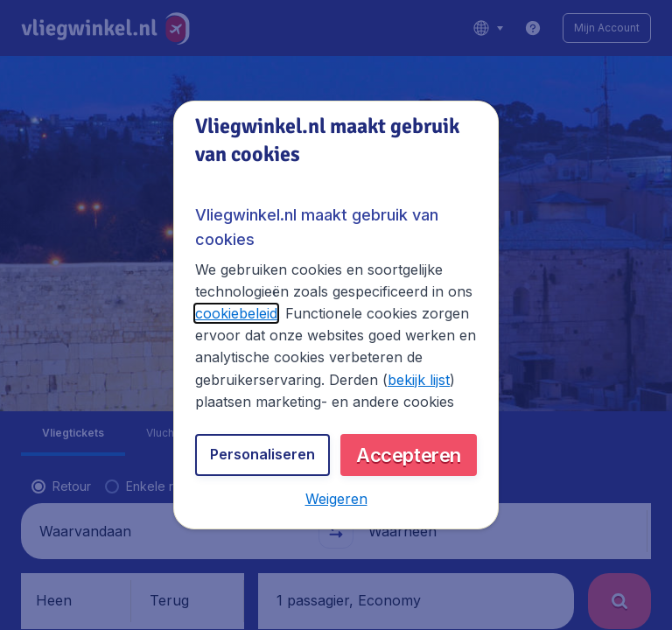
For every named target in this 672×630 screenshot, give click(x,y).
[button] (336, 499)
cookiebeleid (236, 313)
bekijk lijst (419, 380)
